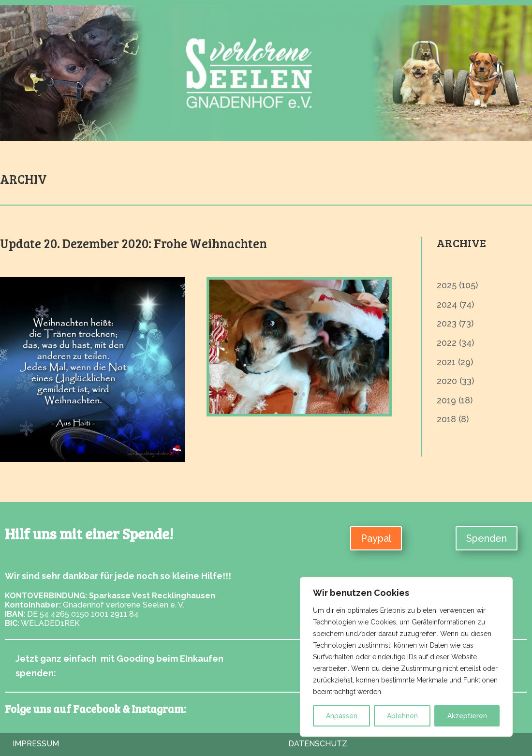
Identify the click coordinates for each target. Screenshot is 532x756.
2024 (447, 304)
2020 (447, 381)
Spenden (487, 538)
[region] (406, 657)
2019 (446, 400)
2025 (447, 285)
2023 (447, 323)
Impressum (36, 744)
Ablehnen (402, 716)
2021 (446, 362)
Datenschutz (318, 744)
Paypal (376, 538)
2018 (446, 419)
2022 (447, 343)
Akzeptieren (467, 716)
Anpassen (342, 716)
